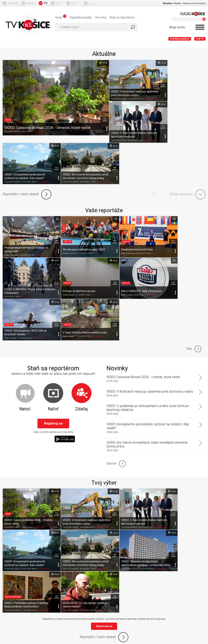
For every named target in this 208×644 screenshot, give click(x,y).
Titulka (8, 597)
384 (49, 184)
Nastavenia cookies (104, 597)
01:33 (98, 63)
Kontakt (124, 597)
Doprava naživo (180, 39)
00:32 (200, 203)
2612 (201, 184)
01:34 (200, 423)
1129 (201, 80)
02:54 (98, 423)
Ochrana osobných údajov (74, 597)
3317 (100, 440)
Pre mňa (101, 17)
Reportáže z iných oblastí (27, 142)
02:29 (200, 99)
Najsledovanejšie (81, 17)
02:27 (200, 167)
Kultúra (87, 232)
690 (150, 80)
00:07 (47, 203)
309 (201, 116)
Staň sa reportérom (122, 17)
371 (201, 440)
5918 (150, 220)
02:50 (200, 63)
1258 (201, 220)
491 (100, 184)
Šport (37, 197)
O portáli (21, 597)
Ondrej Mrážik (10, 232)
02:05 (149, 423)
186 (49, 220)
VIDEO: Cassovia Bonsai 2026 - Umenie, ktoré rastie (143, 272)
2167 (100, 220)
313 (150, 184)
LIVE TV (200, 39)
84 (150, 440)
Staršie (116, 359)
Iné (174, 197)
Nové (61, 17)
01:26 (149, 63)
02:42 (149, 99)
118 (100, 116)
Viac (194, 244)
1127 (150, 116)
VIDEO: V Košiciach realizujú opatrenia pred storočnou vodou (150, 287)
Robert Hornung (11, 197)
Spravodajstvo (39, 128)
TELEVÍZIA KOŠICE (12, 128)
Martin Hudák (61, 232)
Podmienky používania (42, 597)
